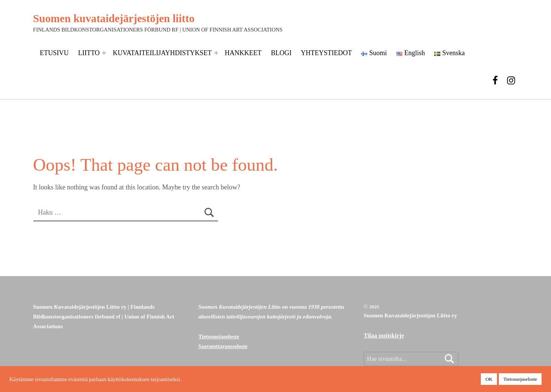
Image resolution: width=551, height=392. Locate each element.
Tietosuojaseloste (219, 336)
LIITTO (89, 53)
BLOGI (281, 53)
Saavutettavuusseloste (223, 346)
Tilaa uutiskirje (384, 336)
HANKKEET (243, 53)
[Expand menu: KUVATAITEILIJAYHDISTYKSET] (216, 53)
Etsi (449, 360)
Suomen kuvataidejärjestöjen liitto (114, 18)
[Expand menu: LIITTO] (104, 53)
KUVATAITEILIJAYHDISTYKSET (162, 53)
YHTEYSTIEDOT (327, 53)
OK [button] (489, 379)
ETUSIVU (54, 53)
